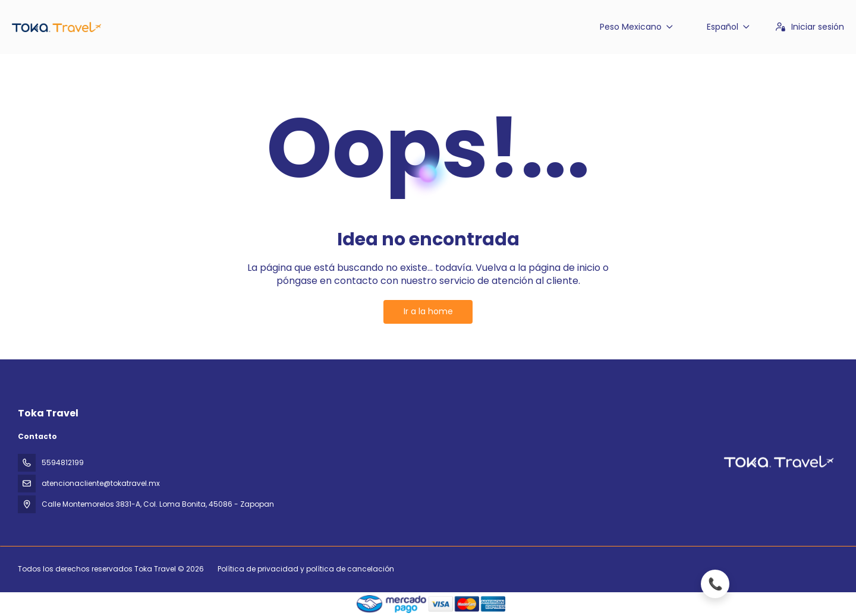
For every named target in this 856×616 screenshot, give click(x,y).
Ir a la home (428, 311)
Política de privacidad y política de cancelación (306, 569)
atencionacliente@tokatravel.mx (101, 483)
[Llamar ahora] (772, 584)
